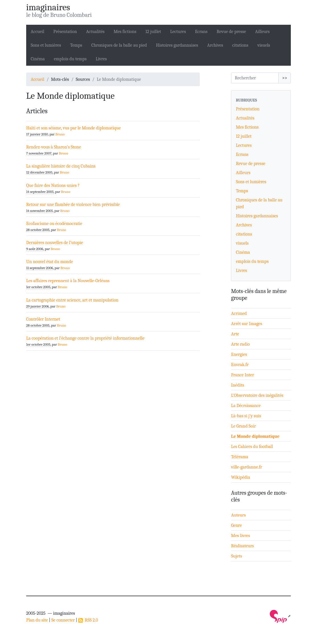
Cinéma (38, 59)
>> (285, 78)
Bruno (60, 134)
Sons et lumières (46, 45)
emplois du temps (70, 59)
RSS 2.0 (88, 620)
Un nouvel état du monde (50, 262)
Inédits (238, 385)
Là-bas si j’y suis (246, 416)
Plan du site (37, 620)
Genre (236, 525)
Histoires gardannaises (177, 45)
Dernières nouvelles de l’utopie (55, 243)
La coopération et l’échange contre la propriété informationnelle (85, 338)
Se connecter (63, 620)
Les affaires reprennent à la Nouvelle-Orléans (68, 281)
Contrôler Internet (43, 319)
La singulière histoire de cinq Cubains (61, 166)
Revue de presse (231, 32)
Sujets (237, 556)
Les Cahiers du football (252, 447)
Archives (215, 45)
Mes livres (240, 536)
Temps (76, 45)
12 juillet (153, 32)
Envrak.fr (240, 365)
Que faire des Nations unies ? (53, 185)
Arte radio (240, 344)
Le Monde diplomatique (255, 436)
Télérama (240, 457)
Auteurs (238, 515)
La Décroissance (246, 406)
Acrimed (239, 313)
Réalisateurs (242, 546)
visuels (264, 45)
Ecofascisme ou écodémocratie (54, 224)
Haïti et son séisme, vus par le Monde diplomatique (73, 128)
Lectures (178, 32)
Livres (101, 59)
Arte (235, 334)
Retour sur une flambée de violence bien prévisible (73, 205)
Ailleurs (263, 32)
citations (240, 45)
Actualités (95, 32)
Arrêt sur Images (247, 324)
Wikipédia (241, 477)
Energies (239, 354)
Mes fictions (125, 32)
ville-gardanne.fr (247, 467)
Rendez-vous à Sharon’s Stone (53, 147)
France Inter (243, 375)
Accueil (38, 32)
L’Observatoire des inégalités (257, 395)
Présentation (65, 32)
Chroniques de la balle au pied (119, 45)
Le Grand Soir (243, 426)
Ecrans (201, 32)
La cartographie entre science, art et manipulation (72, 300)
